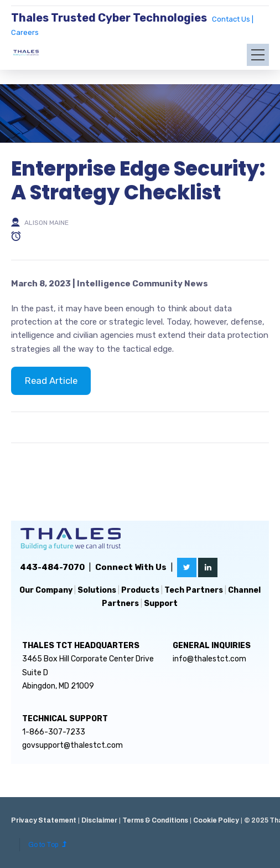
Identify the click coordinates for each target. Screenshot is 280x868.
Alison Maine (46, 223)
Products (140, 590)
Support (161, 604)
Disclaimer (99, 820)
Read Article (51, 381)
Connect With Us (131, 567)
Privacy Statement (44, 820)
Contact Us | (233, 19)
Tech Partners (194, 590)
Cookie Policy (216, 820)
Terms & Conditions (155, 820)
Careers (25, 32)
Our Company (46, 590)
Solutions (97, 590)
